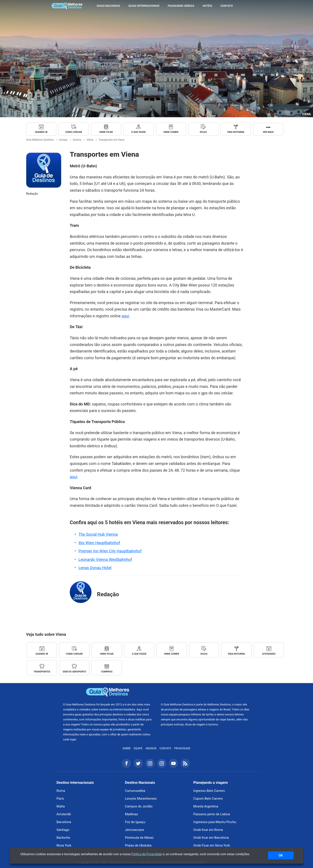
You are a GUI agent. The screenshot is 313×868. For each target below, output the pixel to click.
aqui (125, 316)
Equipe (138, 748)
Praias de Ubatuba (138, 845)
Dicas (203, 132)
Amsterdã (64, 814)
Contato (227, 6)
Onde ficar (106, 132)
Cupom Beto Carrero (208, 799)
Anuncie (151, 748)
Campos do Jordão (139, 806)
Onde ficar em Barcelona (211, 838)
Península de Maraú (139, 838)
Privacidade (182, 748)
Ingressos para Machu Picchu (215, 822)
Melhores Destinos (205, 692)
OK (281, 855)
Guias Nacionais (108, 6)
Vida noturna (236, 132)
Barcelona (64, 822)
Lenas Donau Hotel (95, 568)
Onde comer (171, 132)
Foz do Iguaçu (135, 822)
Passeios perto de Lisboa (211, 814)
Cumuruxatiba (135, 791)
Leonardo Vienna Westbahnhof (105, 559)
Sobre (127, 748)
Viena (306, 114)
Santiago (63, 830)
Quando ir (41, 132)
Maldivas (132, 814)
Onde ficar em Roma (208, 830)
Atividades (269, 654)
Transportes (42, 672)
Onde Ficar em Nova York (211, 845)
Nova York (64, 845)
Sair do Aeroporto (74, 672)
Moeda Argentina (206, 806)
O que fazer (138, 132)
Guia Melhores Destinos (67, 6)
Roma (61, 791)
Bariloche (63, 838)
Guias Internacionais (144, 6)
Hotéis (207, 6)
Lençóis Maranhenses (141, 799)
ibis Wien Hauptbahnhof (99, 543)
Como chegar (74, 132)
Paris (60, 799)
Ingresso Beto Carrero (209, 791)
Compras (107, 672)
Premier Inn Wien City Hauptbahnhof (110, 551)
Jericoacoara (134, 830)
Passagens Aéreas (181, 6)
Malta (61, 806)
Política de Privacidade (147, 854)
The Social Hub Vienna (98, 534)
